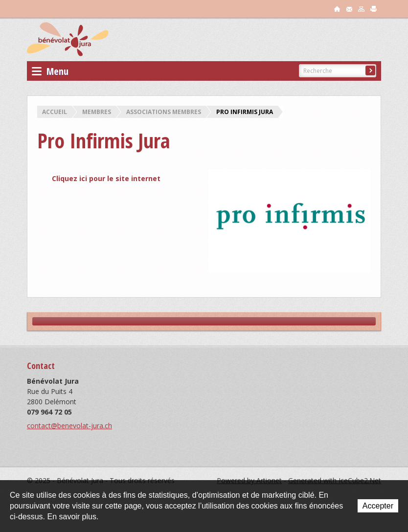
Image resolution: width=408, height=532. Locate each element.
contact (349, 9)
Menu (50, 71)
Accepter (378, 506)
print (374, 9)
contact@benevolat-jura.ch (69, 426)
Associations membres (164, 112)
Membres (97, 112)
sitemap (362, 9)
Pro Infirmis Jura (245, 112)
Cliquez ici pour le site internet (106, 178)
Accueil (55, 112)
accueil (337, 9)
